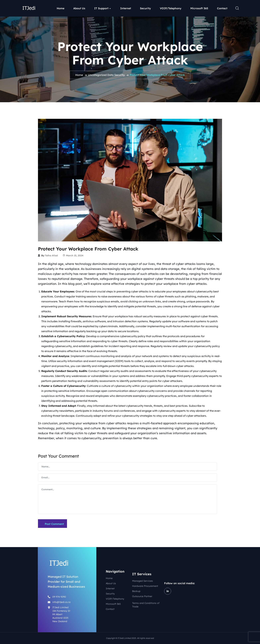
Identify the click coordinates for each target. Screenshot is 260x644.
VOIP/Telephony (171, 8)
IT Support (101, 8)
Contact (222, 8)
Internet (126, 8)
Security (145, 8)
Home (61, 8)
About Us (79, 8)
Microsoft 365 (199, 8)
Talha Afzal (51, 255)
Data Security (116, 75)
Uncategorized (97, 75)
